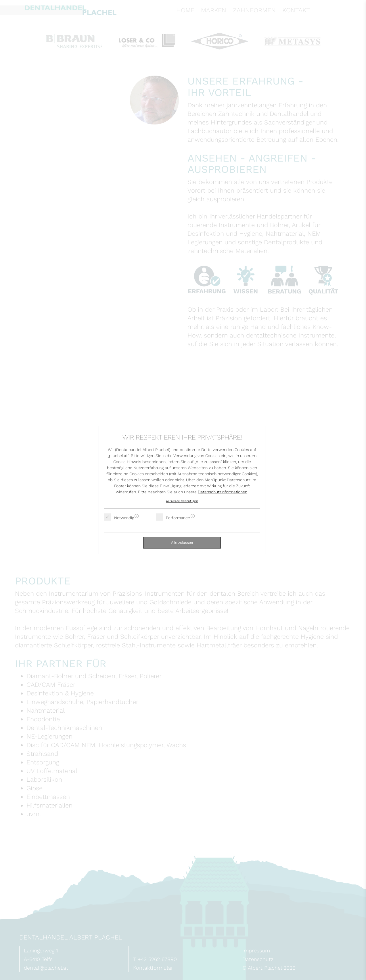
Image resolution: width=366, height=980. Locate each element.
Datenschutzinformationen (223, 492)
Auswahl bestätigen (182, 501)
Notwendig (124, 517)
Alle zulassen (182, 543)
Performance (178, 517)
